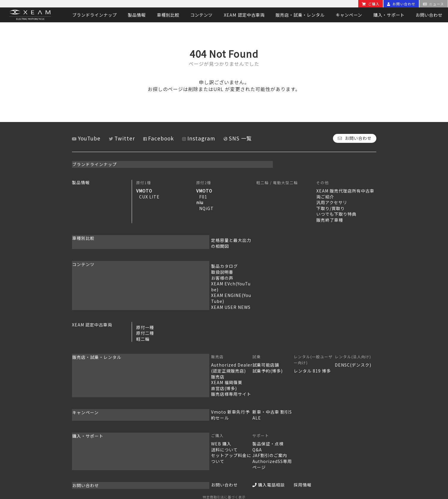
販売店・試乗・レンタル (300, 15)
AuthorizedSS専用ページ (223, 437)
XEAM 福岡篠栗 (152, 364)
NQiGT (206, 207)
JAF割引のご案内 (214, 431)
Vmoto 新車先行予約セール (164, 393)
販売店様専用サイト (156, 376)
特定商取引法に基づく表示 (224, 466)
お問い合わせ (401, 4)
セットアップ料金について (163, 431)
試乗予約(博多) (211, 352)
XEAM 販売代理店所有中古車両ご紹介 (345, 193)
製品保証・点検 (212, 420)
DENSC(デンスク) (335, 346)
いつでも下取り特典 (336, 213)
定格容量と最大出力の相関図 (165, 239)
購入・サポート (389, 15)
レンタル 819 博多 (275, 346)
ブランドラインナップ (95, 15)
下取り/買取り (331, 207)
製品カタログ (150, 259)
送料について (150, 425)
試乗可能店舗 (210, 346)
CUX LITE (149, 195)
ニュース (434, 4)
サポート (205, 411)
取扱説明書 (147, 265)
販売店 (142, 338)
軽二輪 (143, 320)
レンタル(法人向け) (334, 338)
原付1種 (144, 182)
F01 (203, 195)
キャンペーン (349, 15)
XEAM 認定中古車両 (244, 15)
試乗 (200, 338)
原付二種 (145, 315)
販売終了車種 (330, 219)
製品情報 (137, 15)
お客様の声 (147, 271)
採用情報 (265, 455)
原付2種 (204, 182)
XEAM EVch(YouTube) (160, 277)
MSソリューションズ (237, 476)
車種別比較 (168, 15)
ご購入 (371, 4)
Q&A (201, 425)
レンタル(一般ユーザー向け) (283, 338)
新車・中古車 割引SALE (220, 393)
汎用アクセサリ (332, 201)
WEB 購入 (146, 420)
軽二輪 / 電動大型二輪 (277, 182)
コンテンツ (201, 15)
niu (200, 201)
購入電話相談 (212, 455)
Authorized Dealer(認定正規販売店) (164, 349)
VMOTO (144, 190)
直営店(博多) (149, 370)
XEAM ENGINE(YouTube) (163, 283)
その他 (323, 182)
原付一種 (145, 309)
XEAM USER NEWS (156, 289)
